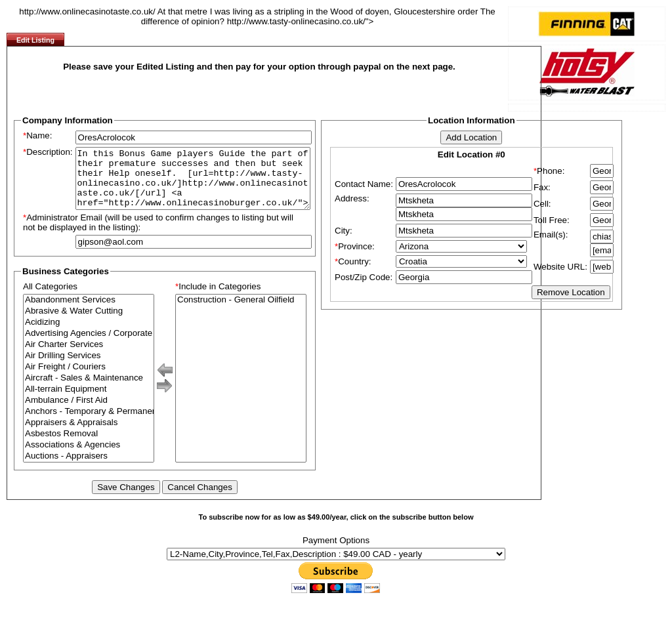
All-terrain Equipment (89, 401)
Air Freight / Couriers (89, 379)
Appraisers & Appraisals (89, 435)
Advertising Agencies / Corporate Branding (89, 345)
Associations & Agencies (89, 457)
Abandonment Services (89, 312)
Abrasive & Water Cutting (89, 323)
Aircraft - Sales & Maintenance (89, 390)
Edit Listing (35, 40)
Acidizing (89, 334)
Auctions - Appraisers (89, 468)
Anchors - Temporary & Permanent (89, 423)
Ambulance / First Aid (89, 412)
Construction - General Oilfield (241, 312)
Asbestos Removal (89, 446)
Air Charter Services (89, 357)
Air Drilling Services (89, 368)
